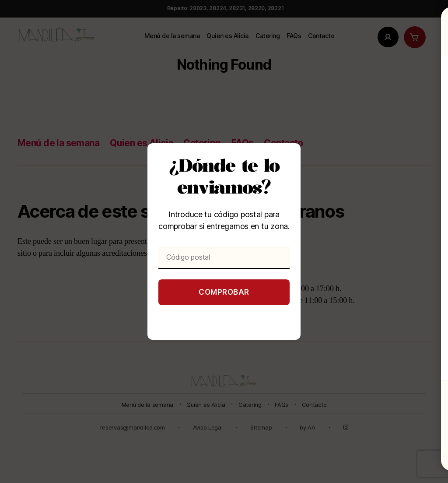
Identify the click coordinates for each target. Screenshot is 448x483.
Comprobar (224, 292)
